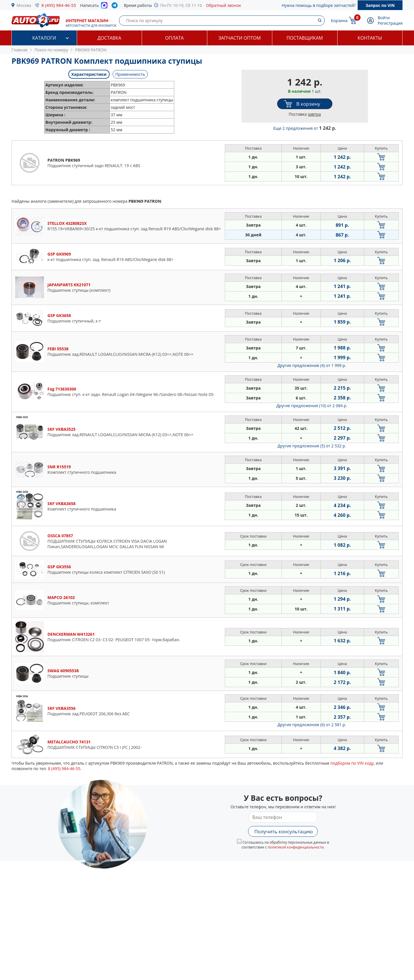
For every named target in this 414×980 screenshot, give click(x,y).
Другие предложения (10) (312, 406)
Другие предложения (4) (312, 365)
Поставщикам (305, 38)
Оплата (175, 38)
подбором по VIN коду (352, 763)
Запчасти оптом (240, 38)
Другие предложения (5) (312, 446)
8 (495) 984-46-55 (59, 5)
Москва (24, 5)
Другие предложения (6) (312, 725)
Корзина (339, 21)
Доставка (109, 38)
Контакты (370, 38)
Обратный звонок (224, 5)
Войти (384, 18)
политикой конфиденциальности (296, 847)
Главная (20, 50)
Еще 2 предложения (305, 128)
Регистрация (390, 23)
